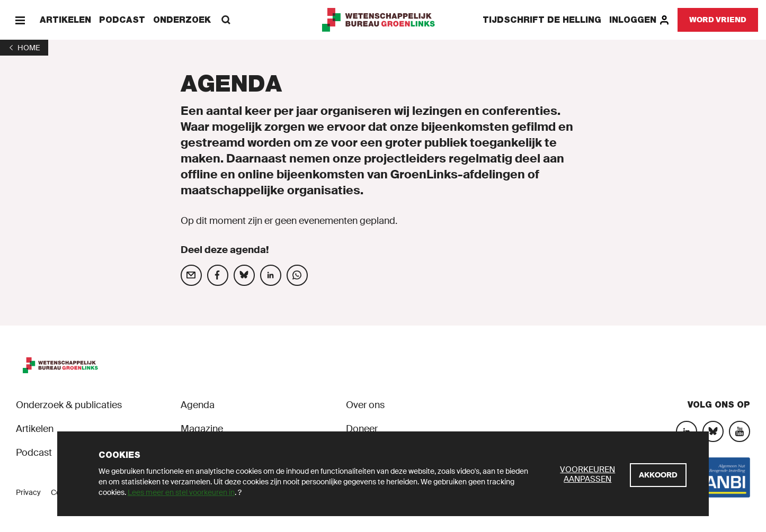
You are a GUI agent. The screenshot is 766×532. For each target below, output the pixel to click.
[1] (24, 48)
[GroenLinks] (383, 20)
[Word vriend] (718, 20)
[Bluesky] (713, 431)
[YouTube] (740, 431)
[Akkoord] (658, 475)
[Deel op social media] (191, 275)
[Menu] (20, 20)
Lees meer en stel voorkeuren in (181, 492)
